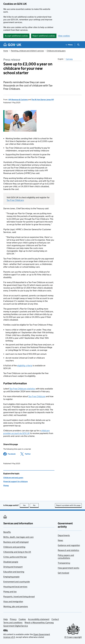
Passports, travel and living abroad (19, 597)
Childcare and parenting (14, 547)
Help (6, 619)
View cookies (64, 36)
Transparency (64, 563)
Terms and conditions (13, 623)
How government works (69, 568)
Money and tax (10, 592)
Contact (55, 619)
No (36, 505)
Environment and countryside (17, 582)
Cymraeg (69, 59)
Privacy (13, 619)
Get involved (63, 573)
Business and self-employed (16, 542)
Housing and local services (15, 587)
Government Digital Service (16, 626)
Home (6, 51)
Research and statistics (68, 550)
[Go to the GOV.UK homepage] (12, 45)
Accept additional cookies (16, 36)
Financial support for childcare (15, 481)
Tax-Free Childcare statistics (22, 389)
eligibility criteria (25, 366)
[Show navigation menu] (69, 45)
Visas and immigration (13, 602)
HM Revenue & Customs (18, 100)
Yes (26, 505)
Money (6, 485)
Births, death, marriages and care (18, 537)
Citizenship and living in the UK (17, 552)
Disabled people (11, 562)
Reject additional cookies (44, 36)
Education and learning (14, 572)
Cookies (22, 619)
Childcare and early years (56, 51)
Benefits (7, 532)
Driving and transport (13, 567)
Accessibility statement (39, 619)
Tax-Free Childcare (15, 200)
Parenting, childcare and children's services (27, 51)
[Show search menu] (78, 45)
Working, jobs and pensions (16, 606)
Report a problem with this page (68, 505)
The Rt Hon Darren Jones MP (43, 100)
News (60, 540)
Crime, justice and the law (15, 557)
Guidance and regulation (69, 545)
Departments (64, 535)
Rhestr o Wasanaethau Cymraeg (39, 623)
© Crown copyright (73, 637)
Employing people (11, 577)
